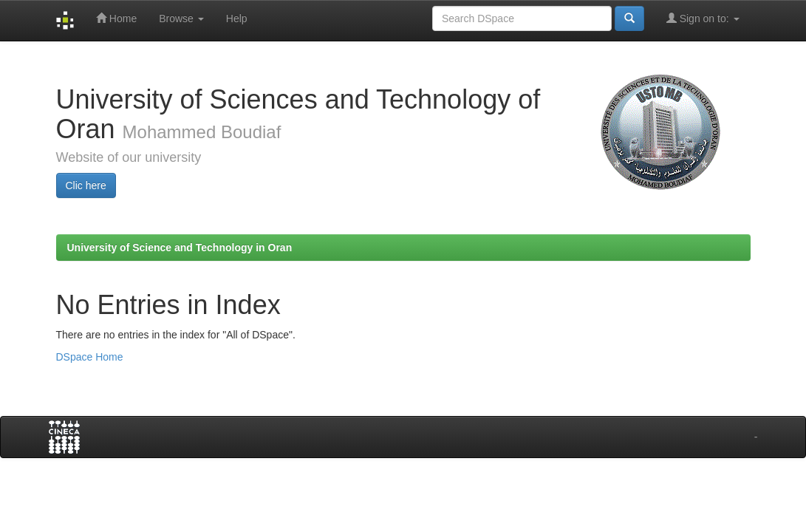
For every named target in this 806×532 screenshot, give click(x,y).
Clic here (86, 185)
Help (237, 18)
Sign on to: (703, 18)
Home (116, 18)
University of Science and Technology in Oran (180, 248)
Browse (181, 18)
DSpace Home (90, 357)
